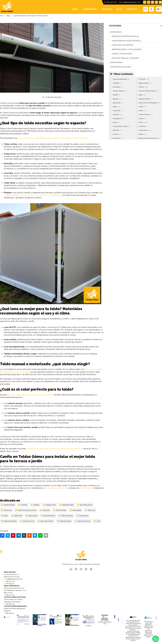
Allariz (115, 107)
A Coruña (143, 79)
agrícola (115, 99)
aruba (115, 122)
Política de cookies (110, 643)
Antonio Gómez (144, 114)
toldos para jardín (64, 521)
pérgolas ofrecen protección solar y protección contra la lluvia (32, 195)
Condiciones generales (95, 643)
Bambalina (116, 138)
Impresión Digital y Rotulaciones (127, 49)
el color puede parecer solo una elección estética (30, 395)
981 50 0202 (111, 2)
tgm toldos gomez (85, 505)
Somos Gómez (117, 62)
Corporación (90, 9)
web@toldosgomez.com (130, 2)
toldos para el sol (27, 521)
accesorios (116, 87)
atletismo (116, 130)
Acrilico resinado (119, 91)
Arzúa (142, 122)
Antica (141, 111)
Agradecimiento (144, 99)
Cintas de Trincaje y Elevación (125, 58)
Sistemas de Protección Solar (125, 36)
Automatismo (144, 130)
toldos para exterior (46, 521)
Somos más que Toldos (121, 67)
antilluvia (116, 114)
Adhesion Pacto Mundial (147, 91)
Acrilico (142, 87)
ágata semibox (144, 83)
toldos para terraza (83, 521)
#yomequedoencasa (120, 79)
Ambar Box (117, 111)
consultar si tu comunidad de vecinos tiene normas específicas (54, 449)
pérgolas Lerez (50, 505)
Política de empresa (69, 643)
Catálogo (106, 9)
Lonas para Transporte (123, 45)
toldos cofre (17, 516)
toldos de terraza (48, 516)
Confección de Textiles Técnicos (126, 41)
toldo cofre (45, 510)
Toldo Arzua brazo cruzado (26, 510)
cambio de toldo (8, 505)
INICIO (75, 9)
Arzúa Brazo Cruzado (120, 126)
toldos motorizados (9, 521)
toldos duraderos (66, 516)
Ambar (141, 107)
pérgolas (35, 505)
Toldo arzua (6, 510)
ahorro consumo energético (148, 103)
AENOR (115, 95)
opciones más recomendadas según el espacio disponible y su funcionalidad (53, 138)
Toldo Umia (90, 510)
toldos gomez (82, 516)
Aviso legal (81, 643)
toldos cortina (32, 516)
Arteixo (141, 119)
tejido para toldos (67, 505)
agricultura (117, 103)
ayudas (115, 134)
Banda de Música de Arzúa (148, 138)
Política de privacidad (53, 643)
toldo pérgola (76, 510)
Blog (119, 9)
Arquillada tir (117, 119)
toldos (5, 516)
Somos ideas (116, 32)
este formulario (86, 488)
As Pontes (142, 126)
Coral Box (23, 505)
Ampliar (40, 626)
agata (141, 95)
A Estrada (116, 83)
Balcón (141, 134)
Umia (97, 521)
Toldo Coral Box (60, 510)
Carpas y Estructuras (122, 54)
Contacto (132, 9)
